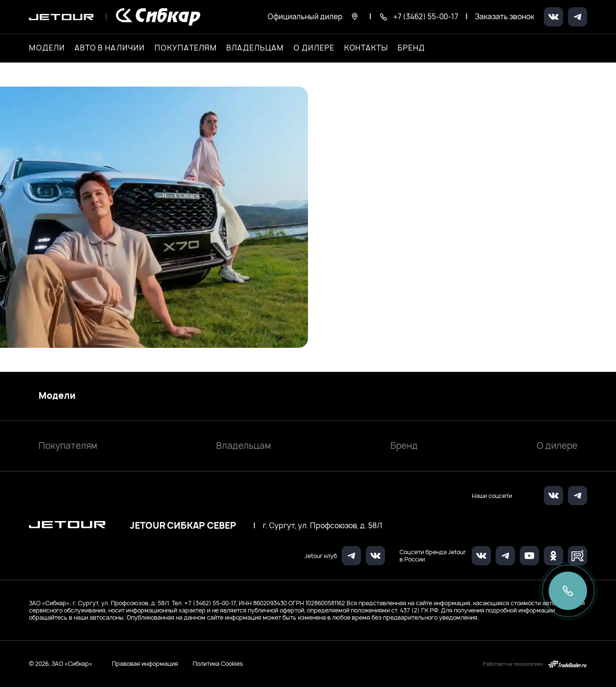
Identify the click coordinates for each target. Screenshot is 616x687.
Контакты (366, 48)
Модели (57, 396)
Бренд (404, 446)
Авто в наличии (110, 48)
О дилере (314, 48)
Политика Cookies (218, 664)
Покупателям (68, 446)
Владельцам (244, 446)
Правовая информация (145, 664)
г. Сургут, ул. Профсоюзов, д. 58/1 (323, 526)
